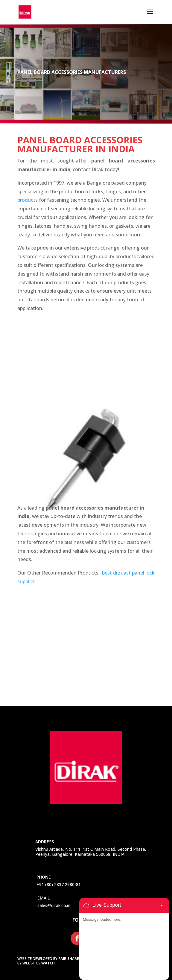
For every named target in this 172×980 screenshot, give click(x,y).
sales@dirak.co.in (54, 905)
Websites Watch (39, 963)
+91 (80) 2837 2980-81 (59, 884)
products (28, 200)
